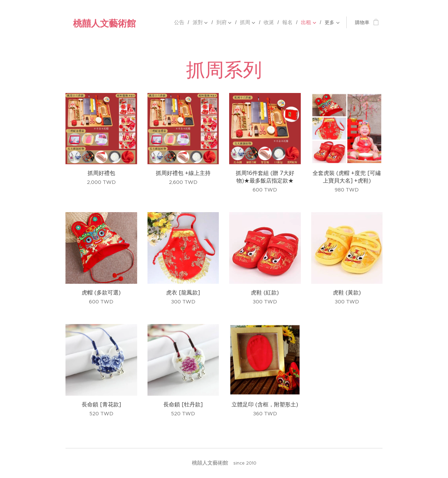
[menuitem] (158, 22)
